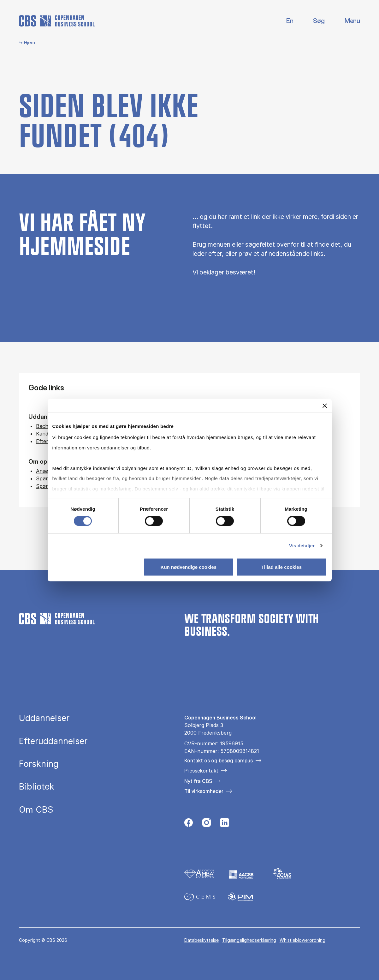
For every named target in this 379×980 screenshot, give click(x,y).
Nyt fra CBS (198, 781)
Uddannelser (44, 718)
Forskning (39, 764)
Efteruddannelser (53, 741)
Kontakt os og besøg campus (219, 761)
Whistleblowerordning (302, 940)
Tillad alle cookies (281, 567)
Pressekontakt (201, 771)
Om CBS (36, 810)
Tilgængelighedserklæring (249, 940)
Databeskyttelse (201, 940)
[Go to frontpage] (57, 21)
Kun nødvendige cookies (189, 567)
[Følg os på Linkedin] (225, 824)
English (285, 21)
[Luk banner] (325, 406)
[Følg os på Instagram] (207, 824)
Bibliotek (37, 787)
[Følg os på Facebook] (189, 824)
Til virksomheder (204, 791)
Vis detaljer (302, 546)
